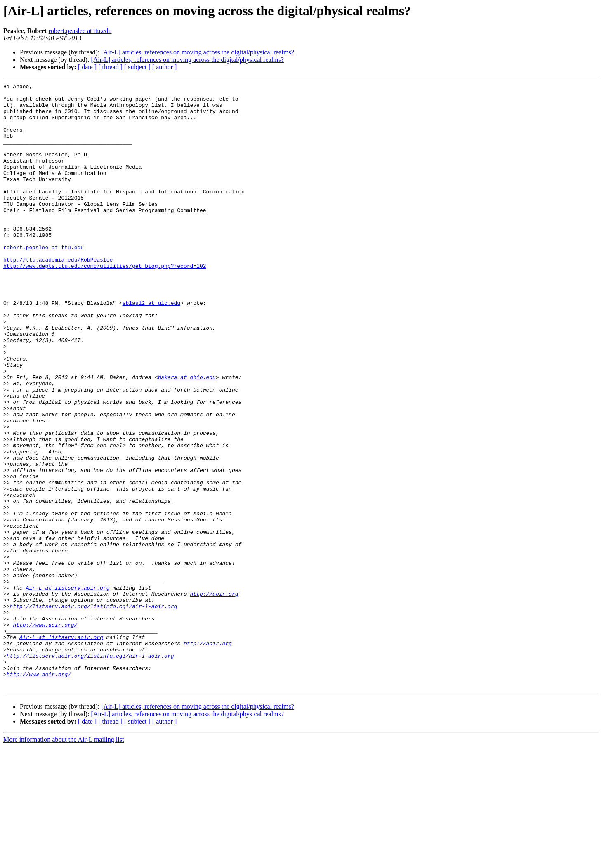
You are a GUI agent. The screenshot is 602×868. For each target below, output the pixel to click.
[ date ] (87, 67)
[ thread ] (110, 67)
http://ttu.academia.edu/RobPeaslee (58, 295)
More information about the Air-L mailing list (64, 861)
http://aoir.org (214, 696)
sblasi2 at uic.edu (151, 347)
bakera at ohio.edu (187, 436)
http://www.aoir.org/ (45, 734)
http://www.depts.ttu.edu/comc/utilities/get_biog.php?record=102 (105, 303)
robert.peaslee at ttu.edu (80, 31)
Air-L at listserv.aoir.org (68, 689)
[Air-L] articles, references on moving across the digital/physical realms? (198, 52)
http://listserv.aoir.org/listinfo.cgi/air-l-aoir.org (94, 711)
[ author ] (165, 67)
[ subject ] (137, 67)
